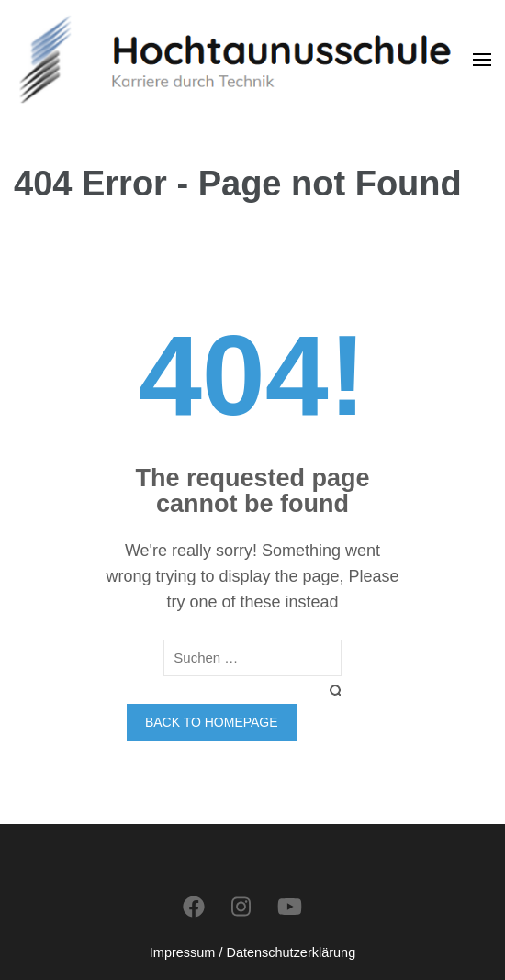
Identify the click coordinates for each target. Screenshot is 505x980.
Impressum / (186, 952)
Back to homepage (212, 722)
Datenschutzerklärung (291, 952)
